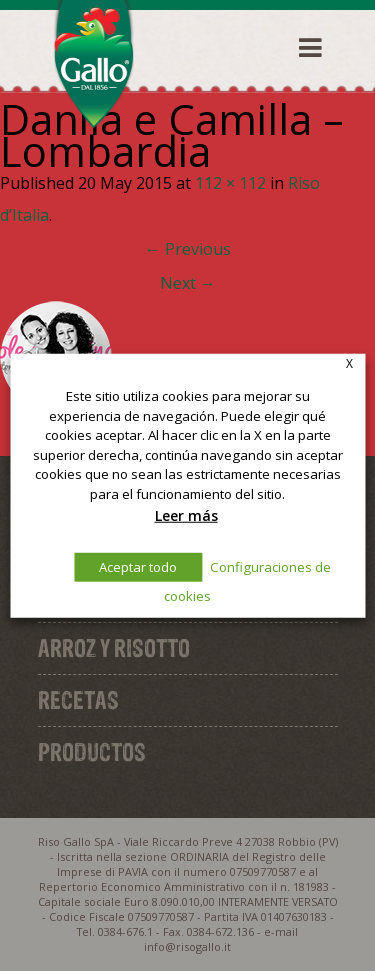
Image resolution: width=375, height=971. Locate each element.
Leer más (186, 514)
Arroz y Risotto (114, 648)
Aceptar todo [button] (138, 567)
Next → (188, 283)
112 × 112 (230, 183)
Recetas (78, 700)
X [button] (349, 362)
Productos (92, 752)
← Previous (188, 249)
